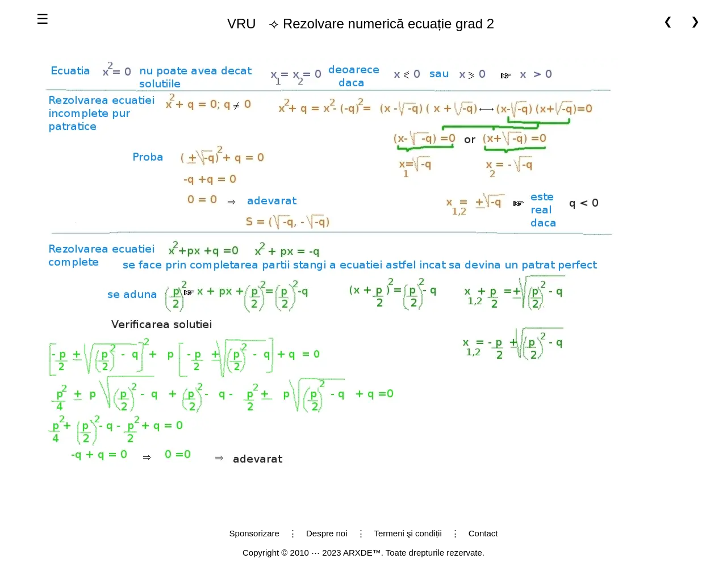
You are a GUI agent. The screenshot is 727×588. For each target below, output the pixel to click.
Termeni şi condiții (408, 533)
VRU (242, 24)
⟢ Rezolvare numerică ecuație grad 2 (356, 24)
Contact (483, 533)
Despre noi (327, 533)
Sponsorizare (254, 533)
